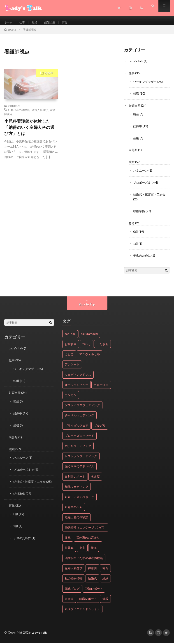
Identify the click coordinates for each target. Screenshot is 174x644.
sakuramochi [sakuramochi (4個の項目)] (89, 335)
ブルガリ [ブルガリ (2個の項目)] (100, 427)
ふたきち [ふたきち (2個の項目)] (102, 345)
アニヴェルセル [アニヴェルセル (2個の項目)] (89, 356)
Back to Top (87, 306)
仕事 (24, 23)
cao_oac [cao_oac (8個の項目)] (70, 335)
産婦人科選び (40, 114)
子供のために (143, 257)
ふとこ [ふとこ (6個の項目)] (69, 356)
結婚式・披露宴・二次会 (151, 197)
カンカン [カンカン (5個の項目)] (71, 396)
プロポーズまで (144, 185)
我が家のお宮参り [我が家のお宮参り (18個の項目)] (88, 539)
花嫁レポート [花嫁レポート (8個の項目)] (94, 590)
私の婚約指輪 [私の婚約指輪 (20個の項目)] (74, 580)
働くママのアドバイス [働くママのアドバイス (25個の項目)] (79, 468)
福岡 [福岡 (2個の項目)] (105, 570)
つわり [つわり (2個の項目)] (87, 345)
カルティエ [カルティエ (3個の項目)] (101, 386)
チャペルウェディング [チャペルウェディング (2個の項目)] (79, 417)
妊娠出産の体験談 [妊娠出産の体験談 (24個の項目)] (77, 519)
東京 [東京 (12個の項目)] (82, 549)
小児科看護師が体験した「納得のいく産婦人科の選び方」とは (29, 132)
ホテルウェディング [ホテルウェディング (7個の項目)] (78, 447)
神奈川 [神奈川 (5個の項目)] (92, 570)
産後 (136, 141)
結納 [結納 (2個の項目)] (105, 580)
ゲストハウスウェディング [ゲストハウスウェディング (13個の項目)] (82, 406)
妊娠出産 (54, 23)
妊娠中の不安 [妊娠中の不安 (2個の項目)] (74, 508)
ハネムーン (141, 173)
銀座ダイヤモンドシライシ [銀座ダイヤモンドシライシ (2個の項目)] (82, 610)
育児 (70, 23)
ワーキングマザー (146, 86)
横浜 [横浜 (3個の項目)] (94, 549)
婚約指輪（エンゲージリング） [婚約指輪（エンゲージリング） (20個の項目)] (85, 529)
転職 (136, 97)
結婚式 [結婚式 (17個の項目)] (92, 580)
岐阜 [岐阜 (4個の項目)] (68, 539)
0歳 (136, 233)
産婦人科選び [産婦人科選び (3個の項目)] (74, 570)
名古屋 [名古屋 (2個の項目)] (95, 478)
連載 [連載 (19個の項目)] (105, 600)
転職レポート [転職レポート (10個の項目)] (88, 600)
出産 (136, 118)
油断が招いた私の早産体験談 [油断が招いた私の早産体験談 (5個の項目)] (84, 559)
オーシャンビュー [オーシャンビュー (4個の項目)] (77, 386)
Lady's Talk (136, 66)
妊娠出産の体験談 (19, 114)
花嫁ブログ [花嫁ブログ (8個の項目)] (72, 590)
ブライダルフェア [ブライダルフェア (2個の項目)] (77, 427)
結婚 (37, 23)
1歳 (136, 245)
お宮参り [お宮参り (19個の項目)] (71, 345)
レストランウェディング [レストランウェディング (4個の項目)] (81, 457)
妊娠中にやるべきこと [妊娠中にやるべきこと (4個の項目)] (79, 498)
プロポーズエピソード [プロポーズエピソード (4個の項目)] (79, 437)
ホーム (9, 23)
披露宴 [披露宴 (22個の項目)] (69, 549)
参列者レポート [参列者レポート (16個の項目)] (75, 478)
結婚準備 (139, 213)
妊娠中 (49, 77)
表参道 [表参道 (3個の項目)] (69, 600)
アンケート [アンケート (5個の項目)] (72, 366)
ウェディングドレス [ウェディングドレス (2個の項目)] (78, 376)
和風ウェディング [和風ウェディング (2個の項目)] (77, 488)
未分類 (133, 153)
